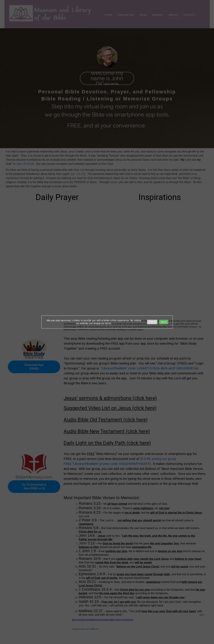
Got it (164, 322)
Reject (152, 322)
